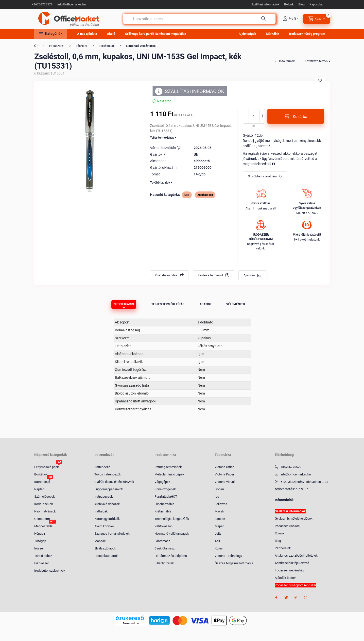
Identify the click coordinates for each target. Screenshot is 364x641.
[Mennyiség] (254, 116)
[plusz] (262, 116)
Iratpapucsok (104, 497)
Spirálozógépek (165, 489)
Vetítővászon (164, 526)
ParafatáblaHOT (166, 497)
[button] (51, 34)
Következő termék (316, 61)
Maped (219, 526)
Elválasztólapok (105, 548)
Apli (217, 541)
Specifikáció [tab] (124, 304)
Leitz (218, 534)
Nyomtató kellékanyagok (172, 534)
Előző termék (286, 61)
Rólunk (289, 4)
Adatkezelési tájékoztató (292, 563)
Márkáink (273, 34)
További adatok (160, 183)
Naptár (39, 489)
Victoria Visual (225, 482)
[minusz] (245, 116)
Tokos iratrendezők (108, 474)
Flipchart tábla (164, 504)
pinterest (296, 598)
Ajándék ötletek (286, 578)
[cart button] (317, 19)
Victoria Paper (224, 474)
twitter (286, 598)
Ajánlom (249, 275)
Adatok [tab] (205, 304)
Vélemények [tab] (236, 304)
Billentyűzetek (164, 563)
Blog (302, 4)
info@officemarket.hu (72, 4)
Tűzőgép (40, 541)
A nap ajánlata (87, 34)
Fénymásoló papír (47, 467)
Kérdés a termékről (210, 275)
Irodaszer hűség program (307, 34)
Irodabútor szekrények (50, 571)
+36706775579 (42, 4)
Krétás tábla (163, 511)
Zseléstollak (107, 46)
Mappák (100, 541)
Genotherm (42, 519)
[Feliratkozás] (265, 176)
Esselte (220, 519)
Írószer (39, 548)
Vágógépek (162, 482)
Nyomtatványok (45, 511)
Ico (217, 497)
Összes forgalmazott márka (234, 563)
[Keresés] (263, 19)
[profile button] (291, 19)
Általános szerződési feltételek (296, 556)
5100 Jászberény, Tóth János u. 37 (304, 482)
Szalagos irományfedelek (112, 534)
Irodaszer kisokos (287, 526)
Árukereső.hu (130, 623)
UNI (187, 195)
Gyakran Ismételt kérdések (294, 518)
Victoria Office (225, 467)
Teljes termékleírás (162, 138)
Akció (111, 34)
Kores (219, 548)
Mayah (219, 511)
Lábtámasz (162, 541)
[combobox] (199, 19)
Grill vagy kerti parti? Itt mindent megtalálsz (156, 34)
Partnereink (283, 548)
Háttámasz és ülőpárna (171, 556)
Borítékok (41, 474)
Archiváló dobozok (107, 504)
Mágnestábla (43, 526)
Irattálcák (101, 511)
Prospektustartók (106, 556)
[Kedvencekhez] (320, 80)
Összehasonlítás (166, 275)
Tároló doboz (43, 556)
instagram (306, 598)
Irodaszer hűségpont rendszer (295, 585)
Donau (219, 489)
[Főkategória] (36, 46)
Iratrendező (42, 481)
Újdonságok (248, 34)
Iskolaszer (42, 563)
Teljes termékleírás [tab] (168, 304)
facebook (276, 598)
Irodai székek (44, 504)
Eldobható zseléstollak (141, 46)
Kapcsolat (316, 4)
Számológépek (45, 497)
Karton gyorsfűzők (107, 519)
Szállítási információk (265, 4)
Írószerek (82, 46)
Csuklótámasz (165, 548)
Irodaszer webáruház (289, 570)
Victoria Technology (228, 556)
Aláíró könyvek (104, 526)
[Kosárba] (296, 116)
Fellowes (221, 504)
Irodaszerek (57, 46)
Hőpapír (40, 534)
